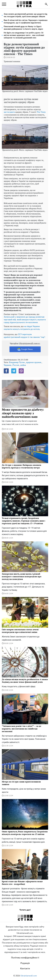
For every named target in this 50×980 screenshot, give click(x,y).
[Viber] (21, 371)
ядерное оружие (34, 362)
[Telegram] (14, 371)
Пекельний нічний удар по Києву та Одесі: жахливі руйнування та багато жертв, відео (23, 28)
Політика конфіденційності (25, 958)
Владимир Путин (17, 362)
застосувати (9, 112)
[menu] (4, 4)
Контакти (25, 969)
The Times (41, 112)
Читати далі (25, 910)
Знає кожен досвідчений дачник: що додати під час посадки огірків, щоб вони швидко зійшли (25, 15)
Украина (7, 365)
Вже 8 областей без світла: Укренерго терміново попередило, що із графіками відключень (26, 22)
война (23, 365)
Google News (25, 349)
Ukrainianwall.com (29, 976)
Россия (16, 365)
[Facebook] (6, 371)
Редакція (25, 963)
